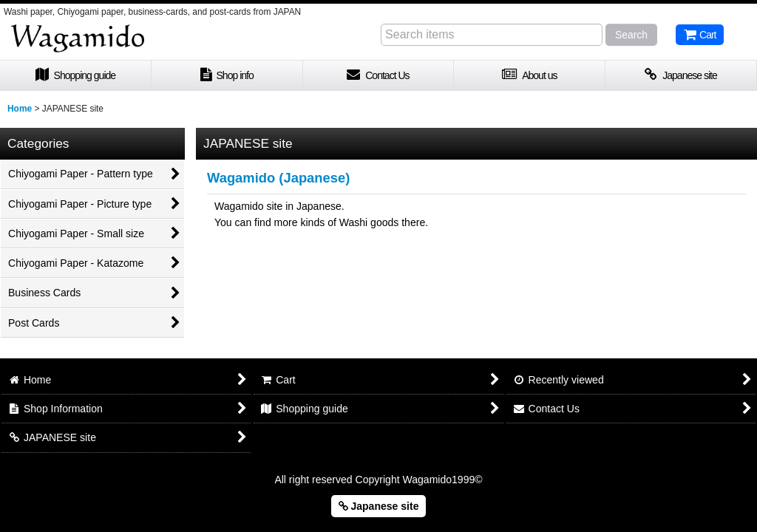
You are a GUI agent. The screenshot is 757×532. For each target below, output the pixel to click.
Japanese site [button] (379, 506)
